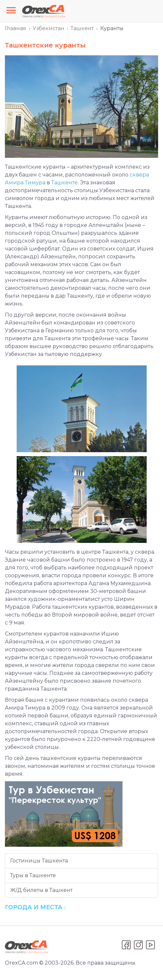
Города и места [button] (35, 907)
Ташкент (82, 28)
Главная (16, 28)
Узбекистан (49, 28)
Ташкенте (65, 183)
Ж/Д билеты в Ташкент (41, 890)
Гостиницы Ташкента (39, 861)
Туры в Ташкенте (33, 875)
